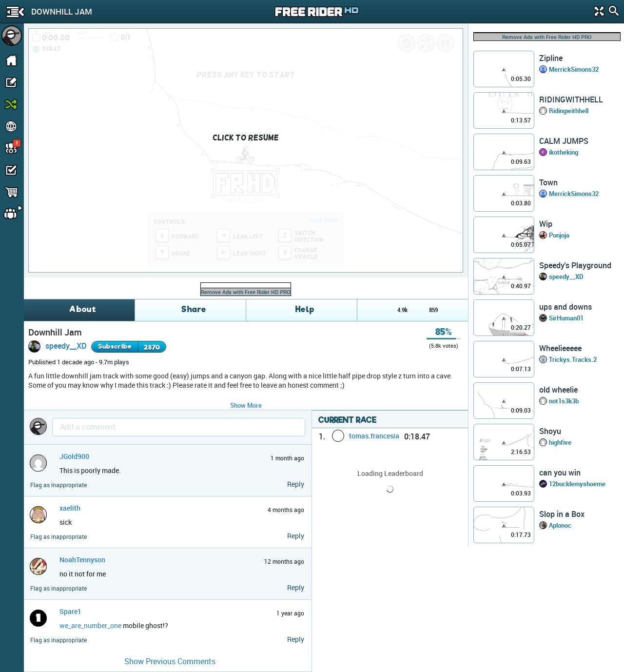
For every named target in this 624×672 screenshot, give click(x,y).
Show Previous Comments (170, 661)
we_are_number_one (90, 625)
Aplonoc (560, 525)
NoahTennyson (82, 560)
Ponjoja (559, 235)
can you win (560, 473)
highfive (560, 442)
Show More (246, 405)
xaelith (70, 508)
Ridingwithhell (569, 111)
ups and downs (565, 307)
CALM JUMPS (564, 141)
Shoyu (550, 431)
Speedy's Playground (575, 265)
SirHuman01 (566, 318)
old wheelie (558, 390)
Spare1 (70, 611)
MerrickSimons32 (574, 69)
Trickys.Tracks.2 (573, 359)
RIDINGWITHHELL (571, 99)
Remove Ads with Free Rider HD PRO (246, 292)
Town (548, 182)
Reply (296, 484)
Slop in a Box (562, 514)
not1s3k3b (564, 401)
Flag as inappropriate (58, 485)
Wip (546, 224)
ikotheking (564, 152)
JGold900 (74, 456)
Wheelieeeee (560, 348)
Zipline (551, 58)
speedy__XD (66, 346)
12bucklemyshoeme (577, 484)
